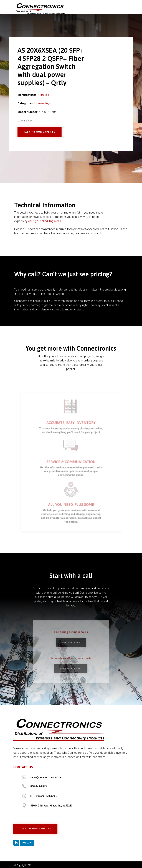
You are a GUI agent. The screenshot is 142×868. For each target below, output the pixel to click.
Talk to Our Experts (40, 132)
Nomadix (43, 95)
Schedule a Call (71, 667)
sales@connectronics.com (46, 777)
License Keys (42, 103)
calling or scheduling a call (44, 221)
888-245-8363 (71, 643)
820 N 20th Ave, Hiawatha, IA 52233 (51, 806)
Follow (27, 843)
